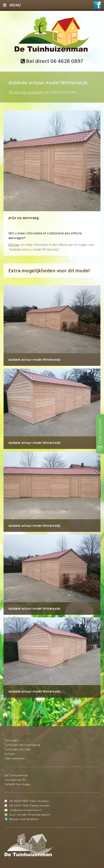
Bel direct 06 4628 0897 (52, 61)
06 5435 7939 (19, 805)
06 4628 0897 (19, 801)
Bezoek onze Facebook (24, 819)
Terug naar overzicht (26, 92)
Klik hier (14, 245)
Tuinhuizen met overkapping (22, 745)
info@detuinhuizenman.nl (25, 810)
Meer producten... (16, 758)
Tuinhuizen (11, 740)
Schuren (10, 754)
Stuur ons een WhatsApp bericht (30, 814)
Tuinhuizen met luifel (17, 749)
